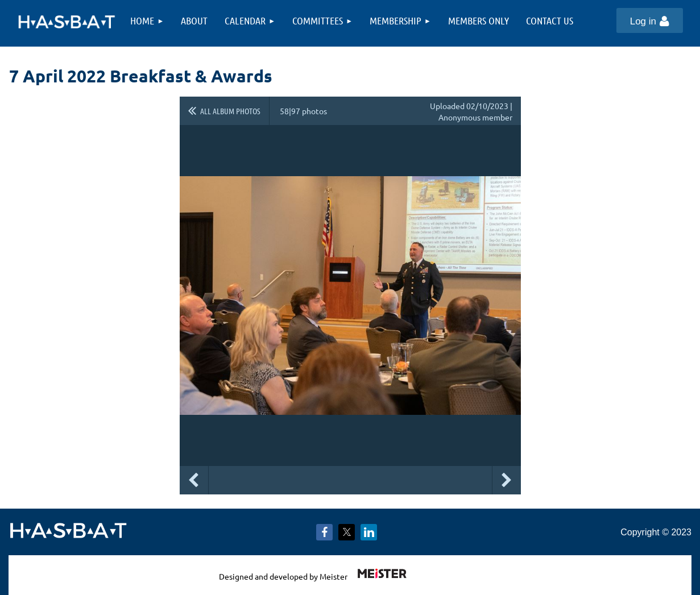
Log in (643, 21)
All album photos (230, 111)
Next (507, 480)
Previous (194, 480)
